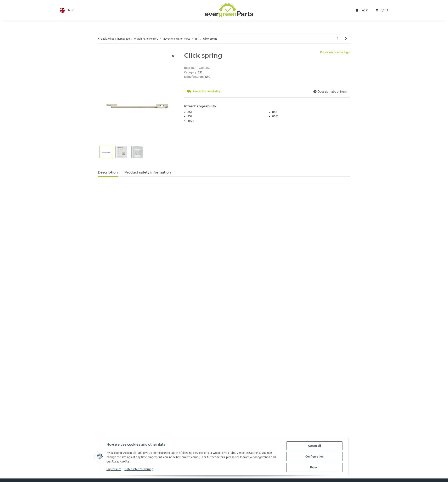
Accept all (314, 446)
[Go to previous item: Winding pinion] (337, 39)
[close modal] (173, 56)
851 (200, 72)
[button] (67, 10)
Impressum (114, 469)
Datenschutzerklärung (139, 469)
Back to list (107, 39)
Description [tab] (108, 172)
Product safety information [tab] (148, 172)
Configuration (314, 457)
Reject (314, 467)
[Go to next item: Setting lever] (346, 39)
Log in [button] (362, 10)
